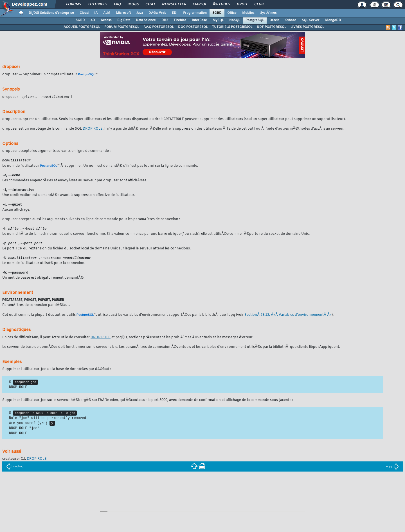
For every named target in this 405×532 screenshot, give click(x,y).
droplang (15, 472)
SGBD (217, 13)
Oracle (274, 20)
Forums (74, 4)
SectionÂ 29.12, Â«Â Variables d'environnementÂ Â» (288, 318)
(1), (14, 465)
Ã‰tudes (221, 4)
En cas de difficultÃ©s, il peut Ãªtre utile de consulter (46, 341)
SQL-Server (311, 20)
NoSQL (235, 20)
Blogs (133, 4)
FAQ (117, 4)
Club (259, 4)
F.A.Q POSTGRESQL (158, 27)
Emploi (199, 4)
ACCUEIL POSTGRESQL (82, 27)
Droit (242, 4)
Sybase (291, 20)
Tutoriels (97, 4)
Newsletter (174, 4)
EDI (175, 13)
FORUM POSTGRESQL (122, 27)
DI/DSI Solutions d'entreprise (51, 13)
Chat (150, 4)
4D (93, 20)
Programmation (195, 13)
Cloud (84, 13)
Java (140, 13)
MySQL (218, 20)
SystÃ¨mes (268, 13)
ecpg (392, 472)
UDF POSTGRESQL (271, 27)
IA (96, 13)
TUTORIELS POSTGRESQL (232, 27)
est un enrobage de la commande (42, 129)
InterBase (199, 20)
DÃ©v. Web (157, 13)
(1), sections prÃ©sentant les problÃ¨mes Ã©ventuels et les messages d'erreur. (184, 341)
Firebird (180, 20)
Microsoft (123, 13)
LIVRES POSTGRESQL (307, 27)
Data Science (146, 20)
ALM (107, 13)
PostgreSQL (255, 20)
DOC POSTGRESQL (193, 27)
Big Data (124, 20)
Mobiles (248, 13)
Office (232, 13)
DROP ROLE (93, 129)
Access (106, 20)
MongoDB (333, 20)
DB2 (165, 20)
